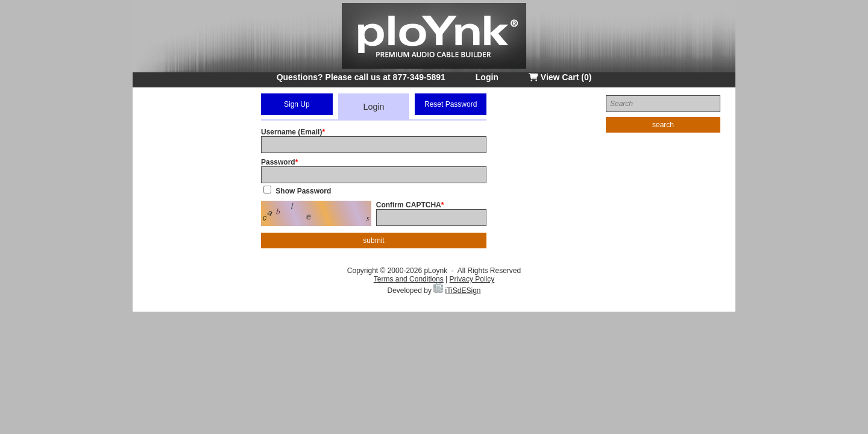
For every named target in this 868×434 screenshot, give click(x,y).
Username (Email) (291, 132)
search (663, 125)
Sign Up (297, 104)
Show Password (303, 191)
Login (487, 77)
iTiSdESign (463, 291)
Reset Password (451, 104)
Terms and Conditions (409, 279)
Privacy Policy (472, 279)
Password (278, 162)
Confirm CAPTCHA (409, 205)
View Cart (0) (560, 77)
